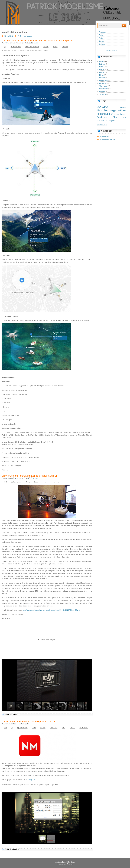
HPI (112, 114)
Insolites (102, 91)
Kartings (102, 72)
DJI (6, 482)
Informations (104, 89)
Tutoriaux (103, 94)
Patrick (7, 43)
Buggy (113, 111)
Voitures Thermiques (106, 121)
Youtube (102, 38)
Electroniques (104, 81)
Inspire (55, 47)
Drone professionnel (32, 47)
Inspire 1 (56, 482)
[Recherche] (110, 25)
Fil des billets (9, 36)
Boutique (102, 44)
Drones (37, 43)
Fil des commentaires (25, 36)
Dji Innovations (16, 47)
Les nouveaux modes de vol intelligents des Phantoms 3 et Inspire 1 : (38, 41)
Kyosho (123, 114)
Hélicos (102, 70)
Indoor (117, 114)
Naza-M (72, 728)
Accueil (109, 50)
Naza (64, 728)
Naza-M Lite (84, 728)
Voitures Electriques (112, 117)
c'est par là (31, 780)
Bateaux (102, 64)
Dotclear (70, 864)
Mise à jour (54, 728)
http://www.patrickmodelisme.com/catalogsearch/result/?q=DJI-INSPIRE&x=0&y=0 (51, 610)
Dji (5, 47)
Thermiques (103, 86)
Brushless (103, 110)
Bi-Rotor (123, 107)
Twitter (101, 35)
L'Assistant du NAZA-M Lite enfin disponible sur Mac (29, 722)
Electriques (103, 83)
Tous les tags (102, 125)
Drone (28, 482)
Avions (102, 61)
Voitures (102, 78)
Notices (101, 41)
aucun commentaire (12, 715)
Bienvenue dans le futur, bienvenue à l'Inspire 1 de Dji (29, 476)
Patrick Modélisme (69, 862)
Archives (114, 50)
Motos (101, 75)
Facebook (102, 32)
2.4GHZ (103, 107)
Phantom (65, 47)
